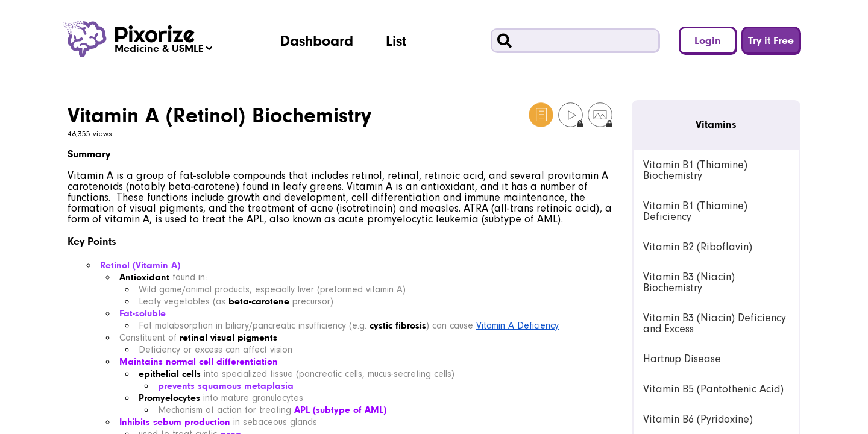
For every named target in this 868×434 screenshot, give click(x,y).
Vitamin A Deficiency (517, 325)
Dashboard (317, 40)
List (396, 40)
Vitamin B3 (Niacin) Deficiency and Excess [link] (715, 323)
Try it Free (771, 40)
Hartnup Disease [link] (682, 359)
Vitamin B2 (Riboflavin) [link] (698, 247)
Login (708, 40)
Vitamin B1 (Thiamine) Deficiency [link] (695, 211)
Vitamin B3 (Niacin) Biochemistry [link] (689, 282)
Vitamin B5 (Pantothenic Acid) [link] (713, 389)
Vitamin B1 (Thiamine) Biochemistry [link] (695, 170)
